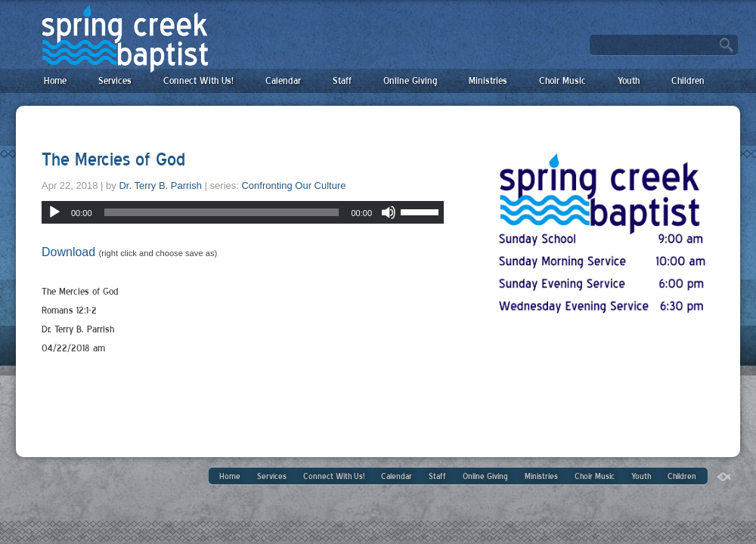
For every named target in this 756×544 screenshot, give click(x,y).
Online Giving (410, 80)
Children (688, 80)
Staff (342, 80)
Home (55, 80)
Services (115, 80)
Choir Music (562, 80)
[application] (243, 212)
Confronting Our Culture (293, 185)
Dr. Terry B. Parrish (160, 185)
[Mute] (389, 212)
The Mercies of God (113, 159)
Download (68, 252)
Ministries (488, 80)
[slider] (222, 212)
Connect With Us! (198, 80)
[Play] (54, 212)
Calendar (283, 80)
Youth (629, 80)
